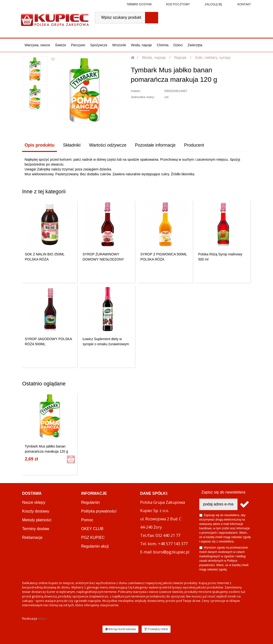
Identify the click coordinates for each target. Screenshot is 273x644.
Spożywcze (99, 45)
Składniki (72, 145)
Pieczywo (78, 45)
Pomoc (87, 520)
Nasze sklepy (34, 502)
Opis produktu (40, 145)
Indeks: (136, 91)
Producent (194, 145)
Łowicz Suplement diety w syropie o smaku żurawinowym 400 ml (106, 344)
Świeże (60, 45)
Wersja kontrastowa (120, 629)
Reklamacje (32, 537)
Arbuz (42, 618)
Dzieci (178, 45)
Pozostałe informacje (155, 145)
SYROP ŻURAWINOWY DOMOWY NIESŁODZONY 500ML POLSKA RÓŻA (103, 259)
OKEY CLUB (92, 529)
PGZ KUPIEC (93, 537)
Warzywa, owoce (37, 45)
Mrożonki (119, 45)
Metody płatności (37, 520)
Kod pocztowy (178, 4)
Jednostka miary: (143, 97)
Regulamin (91, 502)
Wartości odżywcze (108, 145)
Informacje (94, 493)
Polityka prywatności (99, 511)
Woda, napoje (141, 45)
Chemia (163, 45)
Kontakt (244, 4)
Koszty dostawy (36, 511)
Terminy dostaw (139, 4)
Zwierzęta (195, 45)
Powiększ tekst (156, 629)
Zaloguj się (213, 4)
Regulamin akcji (95, 546)
